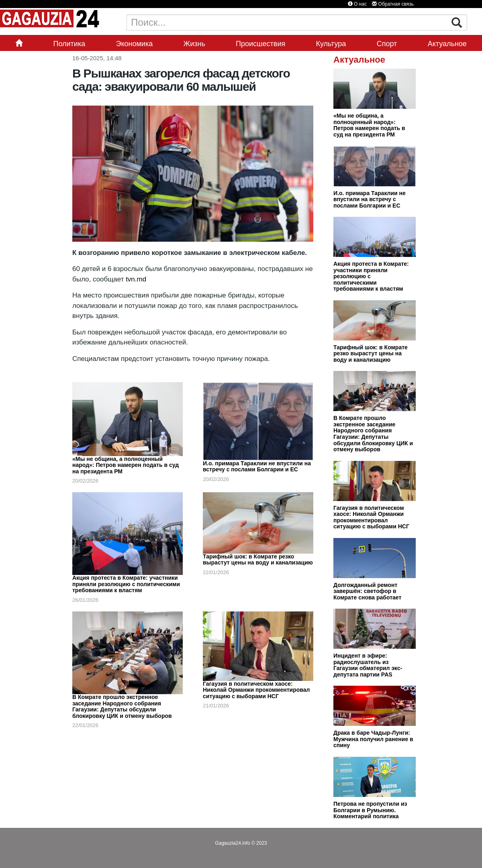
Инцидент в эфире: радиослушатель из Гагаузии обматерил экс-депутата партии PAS (368, 665)
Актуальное (447, 44)
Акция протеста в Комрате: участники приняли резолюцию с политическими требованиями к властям (126, 584)
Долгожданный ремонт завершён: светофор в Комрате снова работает (367, 591)
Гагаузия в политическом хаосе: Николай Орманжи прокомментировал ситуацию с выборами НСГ (256, 690)
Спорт (387, 44)
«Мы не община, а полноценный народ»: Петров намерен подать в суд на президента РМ (126, 465)
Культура (331, 44)
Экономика (135, 44)
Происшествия (260, 44)
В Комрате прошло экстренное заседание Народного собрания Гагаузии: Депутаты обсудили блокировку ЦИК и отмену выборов (122, 706)
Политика (69, 44)
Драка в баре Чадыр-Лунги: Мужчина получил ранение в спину (373, 739)
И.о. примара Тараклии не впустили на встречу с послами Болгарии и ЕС (257, 467)
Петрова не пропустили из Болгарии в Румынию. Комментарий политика (370, 810)
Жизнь (194, 44)
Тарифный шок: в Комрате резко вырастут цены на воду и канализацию (258, 560)
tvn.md (135, 279)
